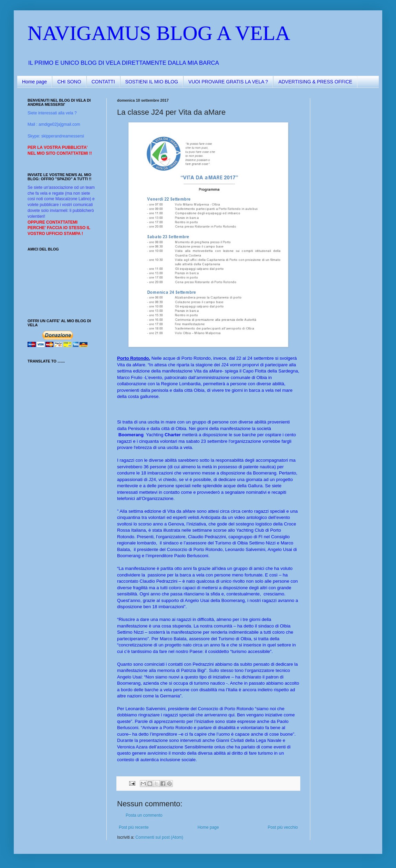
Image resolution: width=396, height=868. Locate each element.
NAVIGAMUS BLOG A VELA (159, 33)
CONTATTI (103, 82)
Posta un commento (144, 815)
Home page (34, 82)
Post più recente (134, 827)
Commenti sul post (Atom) (159, 837)
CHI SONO (69, 82)
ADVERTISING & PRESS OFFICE (315, 82)
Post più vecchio (283, 827)
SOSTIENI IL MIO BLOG (152, 82)
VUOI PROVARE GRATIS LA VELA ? (228, 82)
